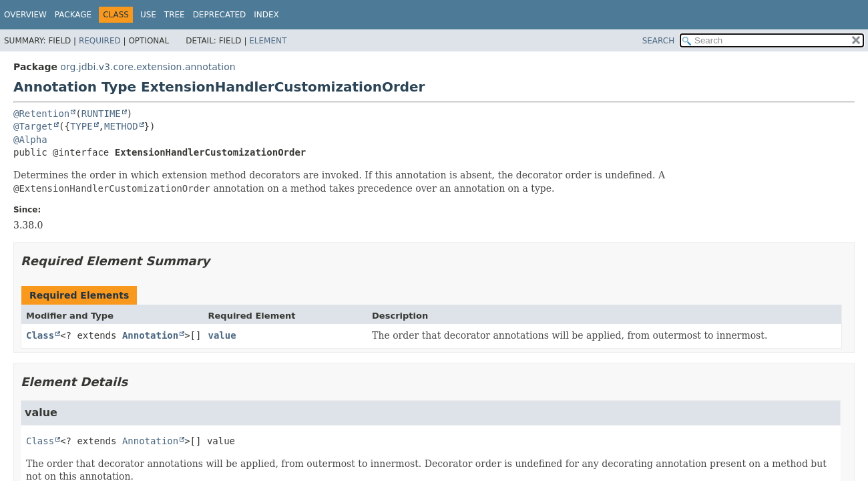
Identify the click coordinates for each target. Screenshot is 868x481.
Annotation (150, 335)
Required (100, 41)
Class (40, 335)
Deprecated (220, 15)
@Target (33, 126)
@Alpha (30, 140)
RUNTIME (101, 114)
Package (73, 15)
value (222, 335)
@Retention (41, 114)
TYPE (81, 126)
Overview (25, 15)
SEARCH (659, 41)
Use (148, 15)
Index (266, 15)
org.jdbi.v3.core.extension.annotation (148, 67)
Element (268, 41)
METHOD (121, 126)
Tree (175, 15)
